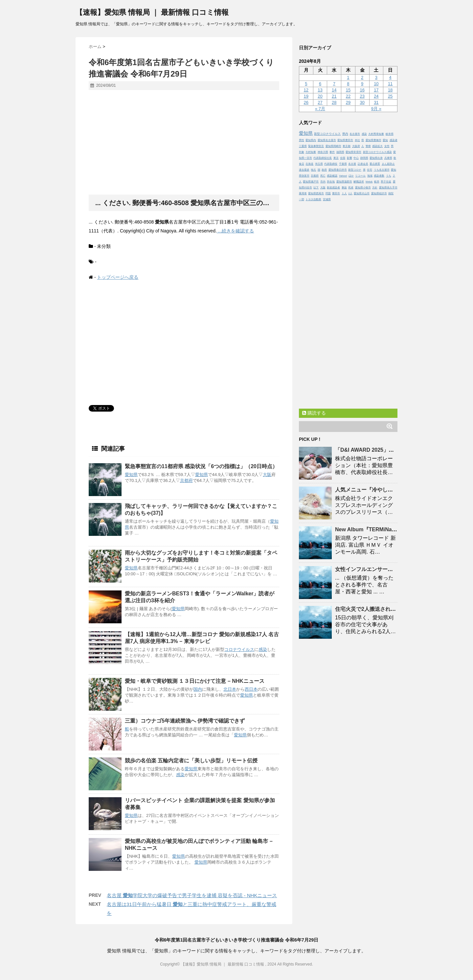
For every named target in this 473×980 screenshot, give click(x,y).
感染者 (394, 140)
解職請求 (359, 182)
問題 (328, 193)
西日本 (251, 689)
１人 (344, 193)
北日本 (230, 689)
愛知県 (131, 475)
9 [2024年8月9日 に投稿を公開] (362, 84)
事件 (332, 152)
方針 (375, 188)
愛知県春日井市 (338, 170)
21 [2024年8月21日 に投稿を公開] (334, 96)
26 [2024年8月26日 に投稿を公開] (306, 102)
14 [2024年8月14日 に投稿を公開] (334, 90)
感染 (263, 649)
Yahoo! (343, 176)
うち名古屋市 (382, 170)
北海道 (309, 164)
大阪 (267, 475)
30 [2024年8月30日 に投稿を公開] (362, 102)
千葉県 (343, 164)
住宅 (370, 170)
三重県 (303, 146)
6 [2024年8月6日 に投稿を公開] (320, 84)
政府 (324, 170)
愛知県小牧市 (363, 188)
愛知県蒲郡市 (344, 182)
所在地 (331, 182)
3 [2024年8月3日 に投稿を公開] (376, 77)
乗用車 (303, 193)
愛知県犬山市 (362, 193)
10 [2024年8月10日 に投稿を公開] (376, 84)
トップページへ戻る (118, 277)
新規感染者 (333, 188)
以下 (316, 188)
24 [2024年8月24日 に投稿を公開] (376, 96)
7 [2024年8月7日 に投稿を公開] (334, 84)
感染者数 (379, 176)
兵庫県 (388, 158)
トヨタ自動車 (313, 199)
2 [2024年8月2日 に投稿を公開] (362, 77)
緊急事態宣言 (316, 146)
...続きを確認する (236, 231)
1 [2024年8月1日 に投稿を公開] (348, 77)
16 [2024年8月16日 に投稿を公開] (362, 90)
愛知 (385, 140)
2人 (350, 193)
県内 (345, 134)
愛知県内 (311, 140)
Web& (369, 182)
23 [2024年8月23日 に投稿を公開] (362, 96)
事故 (344, 188)
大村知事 (311, 152)
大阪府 (356, 146)
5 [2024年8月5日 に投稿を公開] (306, 84)
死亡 (323, 176)
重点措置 (375, 164)
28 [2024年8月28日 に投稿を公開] (334, 102)
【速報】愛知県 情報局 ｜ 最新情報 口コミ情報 (152, 12)
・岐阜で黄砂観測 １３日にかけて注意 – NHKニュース (195, 681)
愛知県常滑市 (353, 152)
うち (389, 176)
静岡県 (364, 158)
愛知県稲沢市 (379, 193)
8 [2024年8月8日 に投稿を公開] (348, 84)
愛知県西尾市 (316, 193)
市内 (323, 182)
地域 (370, 176)
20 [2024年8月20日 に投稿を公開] (320, 96)
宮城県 (327, 199)
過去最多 (304, 170)
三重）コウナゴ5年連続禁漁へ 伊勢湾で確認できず (185, 721)
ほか (351, 176)
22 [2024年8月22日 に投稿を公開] (348, 96)
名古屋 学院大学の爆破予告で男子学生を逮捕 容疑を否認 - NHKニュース (192, 895)
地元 (313, 170)
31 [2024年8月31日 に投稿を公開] (376, 102)
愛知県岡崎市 (333, 146)
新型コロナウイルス (327, 134)
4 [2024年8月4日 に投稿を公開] (390, 77)
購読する (314, 413)
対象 (302, 152)
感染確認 (332, 176)
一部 (302, 199)
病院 (391, 193)
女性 (387, 146)
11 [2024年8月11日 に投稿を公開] (390, 84)
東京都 (347, 146)
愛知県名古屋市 (327, 140)
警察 (368, 146)
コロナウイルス (239, 649)
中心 (356, 158)
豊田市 (336, 193)
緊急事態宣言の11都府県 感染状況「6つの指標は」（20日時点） (201, 466)
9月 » (376, 109)
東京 (336, 158)
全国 (343, 158)
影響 (349, 158)
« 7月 (320, 109)
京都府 (186, 480)
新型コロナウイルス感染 (377, 152)
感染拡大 (377, 146)
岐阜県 (390, 134)
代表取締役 (331, 164)
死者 (351, 188)
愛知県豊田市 (345, 140)
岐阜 (377, 182)
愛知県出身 (376, 158)
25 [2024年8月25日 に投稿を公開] (390, 96)
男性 (302, 140)
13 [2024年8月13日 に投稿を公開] (320, 90)
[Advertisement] (184, 143)
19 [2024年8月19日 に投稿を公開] (306, 96)
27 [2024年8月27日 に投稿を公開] (320, 102)
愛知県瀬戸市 (311, 182)
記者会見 (363, 164)
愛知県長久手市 (388, 188)
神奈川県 (323, 152)
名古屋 (352, 164)
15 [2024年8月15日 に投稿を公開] (348, 90)
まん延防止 (388, 164)
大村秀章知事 (376, 134)
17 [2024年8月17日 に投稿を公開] (376, 90)
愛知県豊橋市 (373, 140)
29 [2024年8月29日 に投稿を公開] (348, 102)
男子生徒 (386, 182)
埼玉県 (319, 164)
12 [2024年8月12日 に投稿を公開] (306, 90)
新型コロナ (355, 170)
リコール (360, 176)
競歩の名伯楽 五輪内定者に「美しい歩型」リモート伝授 (191, 761)
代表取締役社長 (323, 158)
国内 (198, 689)
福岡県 (340, 152)
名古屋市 (355, 134)
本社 (357, 140)
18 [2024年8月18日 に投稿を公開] (390, 90)
